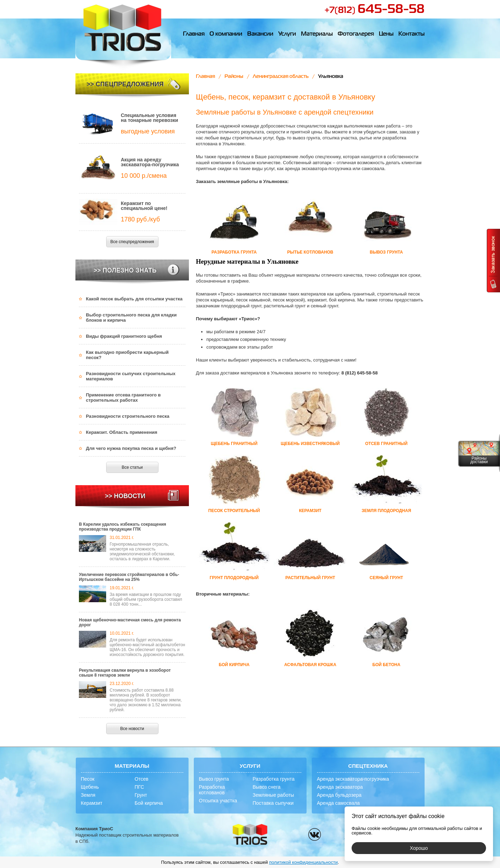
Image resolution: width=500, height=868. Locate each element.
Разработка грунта (274, 779)
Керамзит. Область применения (122, 432)
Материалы (317, 34)
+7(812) (374, 10)
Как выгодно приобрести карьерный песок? (127, 355)
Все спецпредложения (132, 242)
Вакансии (260, 34)
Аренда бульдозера (339, 795)
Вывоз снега (267, 787)
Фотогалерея (356, 34)
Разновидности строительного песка (128, 416)
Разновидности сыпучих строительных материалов (131, 376)
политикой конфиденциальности (304, 862)
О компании (226, 34)
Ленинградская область (281, 76)
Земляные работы (274, 795)
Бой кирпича (149, 803)
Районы (234, 76)
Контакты (411, 34)
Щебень (90, 787)
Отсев (142, 779)
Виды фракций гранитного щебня (124, 336)
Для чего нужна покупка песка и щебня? (131, 448)
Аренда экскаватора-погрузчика (353, 779)
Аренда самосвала (339, 803)
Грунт (141, 795)
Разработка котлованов (212, 790)
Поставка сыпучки (273, 803)
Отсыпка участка (218, 801)
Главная (194, 34)
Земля (88, 795)
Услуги (287, 34)
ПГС (139, 787)
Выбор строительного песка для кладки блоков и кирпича (131, 318)
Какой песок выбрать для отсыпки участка (134, 299)
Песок (88, 779)
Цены (386, 34)
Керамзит (92, 803)
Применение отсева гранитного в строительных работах (123, 397)
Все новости (132, 729)
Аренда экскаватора (340, 787)
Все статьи (132, 467)
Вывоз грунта (214, 779)
